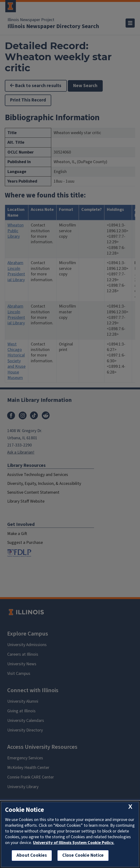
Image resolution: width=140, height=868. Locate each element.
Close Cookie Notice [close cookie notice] (83, 855)
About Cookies (32, 855)
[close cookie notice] (130, 807)
